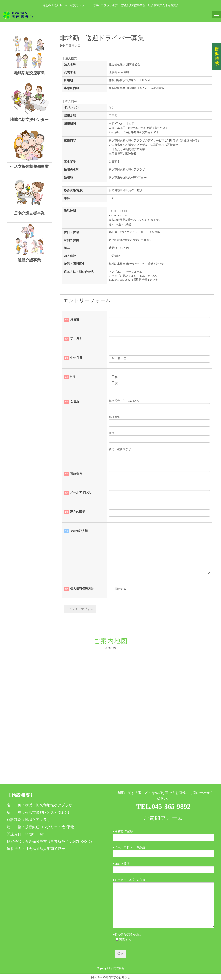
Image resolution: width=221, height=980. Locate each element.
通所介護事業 (29, 260)
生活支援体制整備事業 (29, 167)
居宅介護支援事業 (29, 213)
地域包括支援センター (29, 120)
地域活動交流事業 (29, 73)
